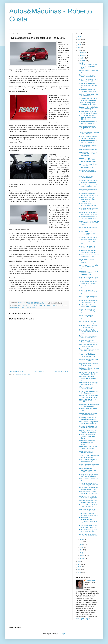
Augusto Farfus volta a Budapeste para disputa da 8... (88, 292)
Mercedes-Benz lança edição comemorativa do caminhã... (89, 427)
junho (82, 545)
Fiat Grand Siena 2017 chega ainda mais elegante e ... (88, 526)
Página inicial (39, 372)
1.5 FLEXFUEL (22, 306)
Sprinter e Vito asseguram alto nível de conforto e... (89, 95)
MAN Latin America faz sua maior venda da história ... (88, 510)
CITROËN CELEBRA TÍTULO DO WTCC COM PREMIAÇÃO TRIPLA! (88, 166)
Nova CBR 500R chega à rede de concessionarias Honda (89, 423)
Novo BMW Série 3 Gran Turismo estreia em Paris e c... (88, 378)
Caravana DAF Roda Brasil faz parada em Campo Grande (89, 397)
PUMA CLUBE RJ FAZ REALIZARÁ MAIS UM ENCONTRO (87, 233)
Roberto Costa (92, 580)
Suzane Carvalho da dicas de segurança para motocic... (88, 99)
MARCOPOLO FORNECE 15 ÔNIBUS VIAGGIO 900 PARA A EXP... (88, 154)
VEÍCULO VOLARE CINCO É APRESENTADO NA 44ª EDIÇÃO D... (88, 118)
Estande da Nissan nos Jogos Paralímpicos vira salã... (88, 431)
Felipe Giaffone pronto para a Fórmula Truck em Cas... (88, 337)
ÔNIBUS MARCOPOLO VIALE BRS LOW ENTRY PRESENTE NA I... (89, 273)
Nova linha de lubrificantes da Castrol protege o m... (88, 345)
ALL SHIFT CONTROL (33, 306)
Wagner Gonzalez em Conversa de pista (86, 388)
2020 (80, 40)
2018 (80, 45)
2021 (80, 37)
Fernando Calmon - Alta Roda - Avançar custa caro (89, 326)
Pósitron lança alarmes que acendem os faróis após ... (88, 112)
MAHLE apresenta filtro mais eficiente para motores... (88, 251)
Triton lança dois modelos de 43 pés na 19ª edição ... (89, 456)
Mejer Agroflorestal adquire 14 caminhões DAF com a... (88, 360)
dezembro (83, 53)
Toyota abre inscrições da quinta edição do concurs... (88, 104)
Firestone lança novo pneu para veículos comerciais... (89, 405)
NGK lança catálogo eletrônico (89, 150)
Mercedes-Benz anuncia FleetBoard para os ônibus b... (88, 172)
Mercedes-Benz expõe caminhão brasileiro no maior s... (89, 317)
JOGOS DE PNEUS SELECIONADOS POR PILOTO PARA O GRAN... (88, 160)
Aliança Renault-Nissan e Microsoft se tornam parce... (89, 194)
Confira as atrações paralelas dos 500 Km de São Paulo (88, 493)
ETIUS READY (63, 306)
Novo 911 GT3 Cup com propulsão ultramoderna (87, 76)
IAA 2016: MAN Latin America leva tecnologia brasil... (88, 297)
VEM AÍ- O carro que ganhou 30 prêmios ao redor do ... (88, 461)
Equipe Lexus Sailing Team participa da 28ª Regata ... (88, 247)
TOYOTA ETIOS (31, 308)
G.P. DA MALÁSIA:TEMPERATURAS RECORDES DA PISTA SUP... (89, 66)
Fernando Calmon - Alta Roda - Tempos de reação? (89, 108)
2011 (80, 572)
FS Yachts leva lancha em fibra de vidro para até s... (89, 392)
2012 (80, 570)
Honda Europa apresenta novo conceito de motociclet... (89, 488)
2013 (80, 567)
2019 (80, 42)
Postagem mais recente (17, 372)
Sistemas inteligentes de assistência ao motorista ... (88, 205)
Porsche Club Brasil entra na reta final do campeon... (88, 137)
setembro (83, 61)
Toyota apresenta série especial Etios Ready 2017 (89, 133)
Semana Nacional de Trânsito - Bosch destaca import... (89, 414)
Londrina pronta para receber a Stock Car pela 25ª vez (89, 301)
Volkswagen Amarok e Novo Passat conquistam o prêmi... (89, 484)
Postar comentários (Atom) (23, 375)
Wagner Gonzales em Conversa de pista (86, 177)
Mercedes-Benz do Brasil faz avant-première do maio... (88, 213)
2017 (80, 48)
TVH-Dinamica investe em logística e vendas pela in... (88, 514)
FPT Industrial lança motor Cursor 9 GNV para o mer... (89, 341)
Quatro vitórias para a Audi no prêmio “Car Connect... (88, 448)
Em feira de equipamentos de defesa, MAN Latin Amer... (88, 186)
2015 (80, 561)
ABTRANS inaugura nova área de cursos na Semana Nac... (89, 278)
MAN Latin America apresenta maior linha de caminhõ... (88, 531)
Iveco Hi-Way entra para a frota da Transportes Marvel (89, 373)
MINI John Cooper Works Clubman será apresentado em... (88, 332)
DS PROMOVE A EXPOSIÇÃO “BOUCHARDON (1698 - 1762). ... (89, 267)
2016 (80, 50)
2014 (80, 564)
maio (81, 547)
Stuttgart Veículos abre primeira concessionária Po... (89, 369)
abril (81, 550)
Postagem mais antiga (62, 372)
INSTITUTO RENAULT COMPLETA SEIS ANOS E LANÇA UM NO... (88, 470)
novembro (83, 55)
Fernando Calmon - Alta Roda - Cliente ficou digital (89, 506)
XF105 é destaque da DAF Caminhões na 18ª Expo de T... (89, 311)
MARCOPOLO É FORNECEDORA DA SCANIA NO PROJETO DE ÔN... (88, 520)
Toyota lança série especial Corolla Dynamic (88, 146)
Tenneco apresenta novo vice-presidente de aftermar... (88, 282)
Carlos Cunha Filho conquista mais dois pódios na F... (88, 228)
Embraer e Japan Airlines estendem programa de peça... (87, 442)
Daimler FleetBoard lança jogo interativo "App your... (89, 383)
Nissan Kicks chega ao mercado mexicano (86, 452)
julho (81, 542)
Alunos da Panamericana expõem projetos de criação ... (89, 85)
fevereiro (82, 555)
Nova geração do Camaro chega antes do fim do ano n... (88, 128)
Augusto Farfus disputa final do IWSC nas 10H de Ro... (89, 80)
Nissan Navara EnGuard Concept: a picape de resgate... (87, 261)
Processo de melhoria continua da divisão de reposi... (89, 209)
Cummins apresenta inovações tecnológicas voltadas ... (89, 501)
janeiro (82, 558)
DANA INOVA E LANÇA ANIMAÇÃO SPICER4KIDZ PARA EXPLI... (89, 200)
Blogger (63, 634)
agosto (82, 539)
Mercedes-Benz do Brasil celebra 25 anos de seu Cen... (87, 437)
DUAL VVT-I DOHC (45, 306)
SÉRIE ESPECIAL (15, 308)
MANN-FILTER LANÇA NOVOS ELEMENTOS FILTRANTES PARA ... (89, 223)
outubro (82, 58)
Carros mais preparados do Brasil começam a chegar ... (89, 535)
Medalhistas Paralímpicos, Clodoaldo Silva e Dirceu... (88, 91)
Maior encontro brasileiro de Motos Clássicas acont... (88, 418)
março (82, 553)
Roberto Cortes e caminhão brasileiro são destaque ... (88, 322)
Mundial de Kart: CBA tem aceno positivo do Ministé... (88, 306)
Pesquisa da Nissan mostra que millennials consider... (89, 350)
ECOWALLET (55, 306)
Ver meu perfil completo (83, 619)
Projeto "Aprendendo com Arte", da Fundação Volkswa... (89, 475)
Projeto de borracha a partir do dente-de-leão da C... (89, 365)
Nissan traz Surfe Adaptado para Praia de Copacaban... (89, 497)
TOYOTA (23, 308)
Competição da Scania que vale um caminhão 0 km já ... (89, 256)
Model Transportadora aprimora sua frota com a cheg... (89, 465)
